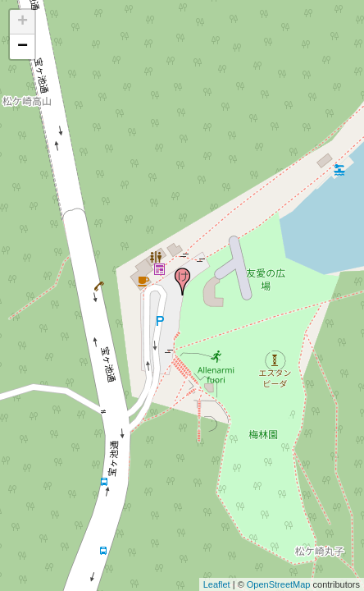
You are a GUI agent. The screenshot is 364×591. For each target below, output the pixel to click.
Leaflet (217, 584)
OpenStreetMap (279, 584)
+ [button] (23, 22)
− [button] (23, 47)
